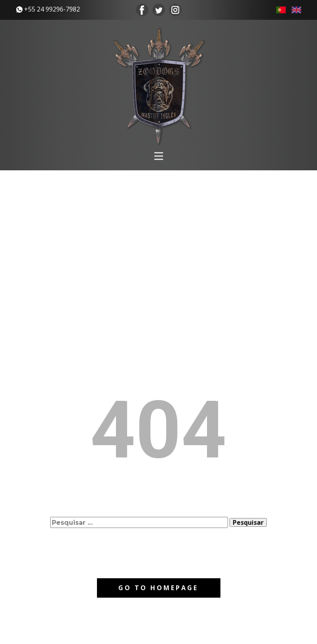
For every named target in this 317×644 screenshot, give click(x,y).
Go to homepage (158, 588)
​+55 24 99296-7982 (48, 9)
